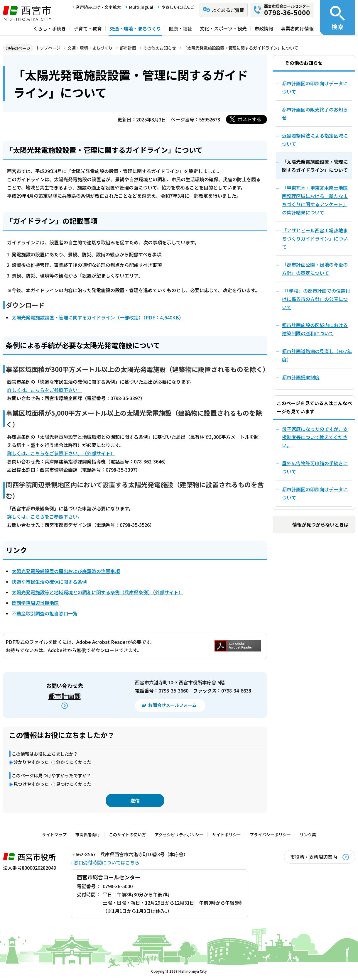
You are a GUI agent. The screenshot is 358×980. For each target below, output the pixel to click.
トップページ (48, 48)
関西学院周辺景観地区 (35, 603)
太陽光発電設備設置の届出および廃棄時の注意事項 (66, 571)
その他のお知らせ (160, 48)
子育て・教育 (88, 28)
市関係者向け (88, 835)
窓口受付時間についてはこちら (107, 862)
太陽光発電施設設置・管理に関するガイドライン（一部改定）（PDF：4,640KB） (98, 317)
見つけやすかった (31, 784)
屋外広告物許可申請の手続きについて (315, 467)
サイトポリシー (227, 835)
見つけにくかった (74, 784)
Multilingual (141, 7)
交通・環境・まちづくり (135, 28)
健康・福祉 (180, 28)
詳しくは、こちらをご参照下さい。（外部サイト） (61, 453)
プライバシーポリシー (270, 835)
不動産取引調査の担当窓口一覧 (45, 613)
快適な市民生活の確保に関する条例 (49, 582)
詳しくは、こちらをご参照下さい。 (45, 390)
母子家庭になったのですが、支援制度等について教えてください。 (315, 437)
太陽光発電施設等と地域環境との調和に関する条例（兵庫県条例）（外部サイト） (97, 592)
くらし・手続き (50, 28)
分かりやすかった (31, 762)
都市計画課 (65, 696)
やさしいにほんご (178, 7)
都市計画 (128, 48)
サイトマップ (54, 835)
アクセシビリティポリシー (179, 835)
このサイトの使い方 (127, 835)
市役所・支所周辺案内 (314, 857)
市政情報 (264, 28)
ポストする (249, 119)
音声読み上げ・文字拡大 (98, 7)
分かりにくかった (74, 762)
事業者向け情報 (297, 28)
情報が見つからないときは (320, 524)
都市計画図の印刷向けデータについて (315, 493)
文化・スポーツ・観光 (223, 28)
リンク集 (308, 835)
